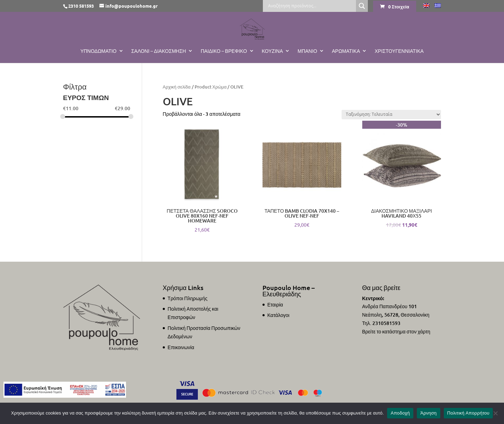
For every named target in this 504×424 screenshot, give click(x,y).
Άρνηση (429, 413)
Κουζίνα (272, 51)
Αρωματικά (346, 51)
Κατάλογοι (278, 315)
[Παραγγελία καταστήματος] (391, 115)
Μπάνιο (307, 51)
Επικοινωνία (181, 347)
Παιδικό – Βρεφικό (224, 51)
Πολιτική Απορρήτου (468, 413)
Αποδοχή (400, 413)
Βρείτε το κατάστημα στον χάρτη (396, 331)
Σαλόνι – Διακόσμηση (159, 51)
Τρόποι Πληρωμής (188, 298)
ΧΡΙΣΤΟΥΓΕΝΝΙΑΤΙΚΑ (399, 51)
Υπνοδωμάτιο (99, 51)
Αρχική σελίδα (177, 87)
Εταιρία (275, 305)
